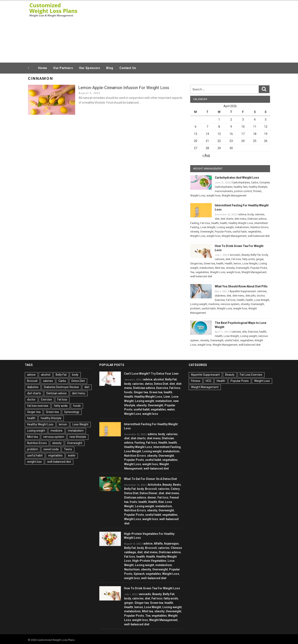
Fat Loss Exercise (251, 375)
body (251, 214)
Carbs (255, 182)
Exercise (220, 300)
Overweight (207, 232)
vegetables (255, 232)
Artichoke (154, 485)
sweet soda (51, 449)
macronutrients (224, 191)
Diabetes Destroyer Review (61, 387)
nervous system (230, 304)
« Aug (206, 155)
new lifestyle (78, 437)
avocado (235, 255)
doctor (261, 296)
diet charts (227, 219)
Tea (192, 272)
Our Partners (63, 68)
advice (242, 214)
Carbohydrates (241, 182)
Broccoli (32, 381)
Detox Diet (78, 381)
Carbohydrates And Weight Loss (237, 178)
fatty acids (248, 259)
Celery (175, 489)
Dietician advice (257, 219)
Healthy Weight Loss (241, 223)
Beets (177, 485)
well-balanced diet (259, 236)
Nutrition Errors (259, 227)
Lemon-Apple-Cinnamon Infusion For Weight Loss (124, 88)
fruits (133, 502)
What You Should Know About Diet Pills (241, 286)
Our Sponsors (90, 68)
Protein (257, 191)
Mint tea (220, 268)
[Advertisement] (191, 31)
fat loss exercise (38, 406)
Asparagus (171, 544)
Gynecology (72, 412)
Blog (110, 68)
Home (43, 68)
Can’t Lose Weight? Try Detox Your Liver (151, 374)
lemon (237, 263)
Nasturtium (132, 569)
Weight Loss (198, 195)
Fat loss (205, 223)
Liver (167, 397)
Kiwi (161, 502)
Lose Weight (208, 227)
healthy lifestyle (258, 187)
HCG (208, 381)
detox (149, 384)
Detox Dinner (149, 493)
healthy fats (241, 187)
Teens (68, 449)
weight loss (213, 195)
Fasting (195, 223)
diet (217, 219)
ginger (260, 259)
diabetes (220, 296)
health (224, 223)
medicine (214, 304)
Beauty (245, 255)
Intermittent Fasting (167, 447)
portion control (243, 191)
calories (260, 214)
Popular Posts (223, 232)
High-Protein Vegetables (149, 561)
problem (195, 308)
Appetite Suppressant (243, 291)
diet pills (251, 296)
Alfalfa (158, 544)
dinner (152, 498)
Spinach (139, 574)
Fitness (196, 381)
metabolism (242, 227)
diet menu (240, 219)
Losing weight (225, 227)
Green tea (209, 263)
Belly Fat (256, 255)
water (72, 455)
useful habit (240, 232)
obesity (195, 232)
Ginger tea (196, 263)
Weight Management (234, 195)
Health (215, 223)
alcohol (46, 375)
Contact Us (128, 68)
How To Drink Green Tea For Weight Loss (152, 588)
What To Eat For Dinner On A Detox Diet (150, 479)
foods (77, 406)
